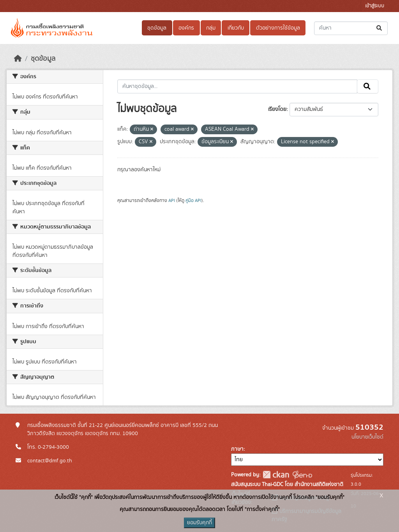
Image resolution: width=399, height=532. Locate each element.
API (172, 200)
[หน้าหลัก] (18, 59)
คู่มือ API (193, 200)
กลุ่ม (211, 28)
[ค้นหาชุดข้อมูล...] (351, 28)
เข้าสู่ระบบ (375, 6)
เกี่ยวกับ (236, 28)
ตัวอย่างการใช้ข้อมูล (278, 28)
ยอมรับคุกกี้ (199, 523)
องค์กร (186, 28)
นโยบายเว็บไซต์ (367, 437)
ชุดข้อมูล (157, 28)
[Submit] (380, 28)
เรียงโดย (277, 109)
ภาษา (237, 449)
